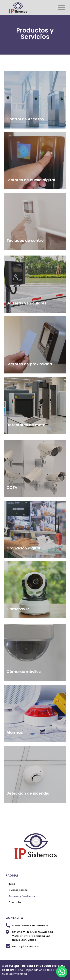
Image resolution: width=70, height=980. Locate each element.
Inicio (12, 884)
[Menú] (60, 8)
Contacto (15, 902)
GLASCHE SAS (52, 970)
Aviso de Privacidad (14, 974)
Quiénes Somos (18, 890)
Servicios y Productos (22, 896)
